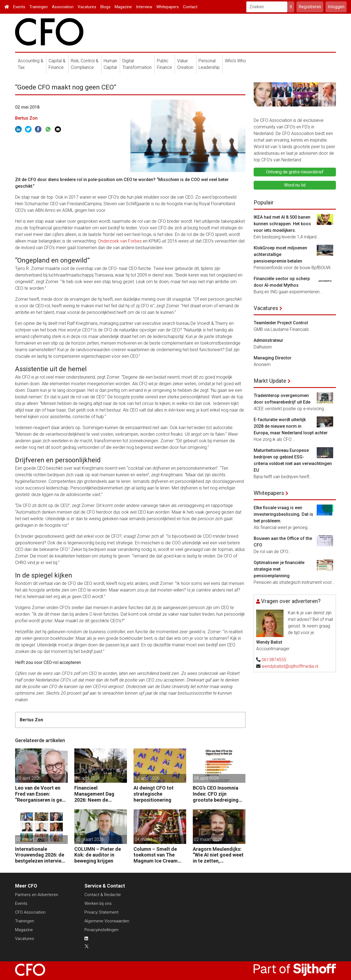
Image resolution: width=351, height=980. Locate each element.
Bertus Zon (26, 118)
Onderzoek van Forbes (120, 241)
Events (19, 7)
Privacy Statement (101, 912)
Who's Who (235, 61)
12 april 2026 (147, 778)
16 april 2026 (88, 778)
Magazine (123, 7)
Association (63, 7)
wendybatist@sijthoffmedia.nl (290, 666)
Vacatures (87, 7)
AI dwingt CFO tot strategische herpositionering (154, 794)
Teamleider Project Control (281, 323)
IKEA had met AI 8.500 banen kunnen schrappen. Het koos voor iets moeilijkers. (282, 224)
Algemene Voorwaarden (107, 921)
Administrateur (268, 340)
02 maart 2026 (208, 839)
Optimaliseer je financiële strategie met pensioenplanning (279, 569)
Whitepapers (168, 7)
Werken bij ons (98, 903)
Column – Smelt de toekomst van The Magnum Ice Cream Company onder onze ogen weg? (158, 855)
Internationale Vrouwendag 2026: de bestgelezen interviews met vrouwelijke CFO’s (41, 855)
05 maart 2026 (90, 839)
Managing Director (273, 358)
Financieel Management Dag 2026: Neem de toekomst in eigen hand (95, 794)
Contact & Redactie (103, 895)
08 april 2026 (206, 778)
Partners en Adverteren (37, 895)
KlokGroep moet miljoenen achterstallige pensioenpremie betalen (280, 254)
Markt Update (270, 381)
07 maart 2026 (30, 839)
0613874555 (274, 660)
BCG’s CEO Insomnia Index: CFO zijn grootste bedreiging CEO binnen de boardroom (216, 794)
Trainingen (39, 7)
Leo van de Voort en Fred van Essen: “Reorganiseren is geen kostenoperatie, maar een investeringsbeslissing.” (41, 794)
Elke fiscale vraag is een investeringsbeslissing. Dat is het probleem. (283, 514)
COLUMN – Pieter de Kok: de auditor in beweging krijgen (98, 855)
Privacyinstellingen (101, 930)
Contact (190, 7)
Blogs (105, 7)
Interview (144, 7)
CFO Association (30, 912)
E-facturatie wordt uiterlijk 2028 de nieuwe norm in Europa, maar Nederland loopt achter (291, 426)
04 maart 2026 (149, 839)
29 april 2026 (29, 778)
